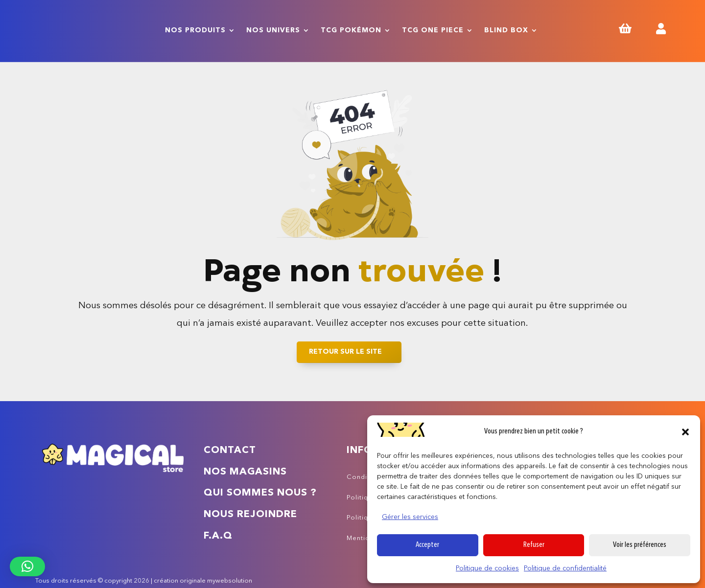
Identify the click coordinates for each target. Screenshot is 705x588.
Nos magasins (245, 472)
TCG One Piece (433, 30)
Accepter (427, 545)
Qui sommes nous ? (260, 493)
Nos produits (195, 30)
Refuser (534, 545)
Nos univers (273, 30)
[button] (685, 432)
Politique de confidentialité (565, 568)
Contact (230, 451)
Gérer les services (410, 517)
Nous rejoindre (250, 515)
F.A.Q (218, 536)
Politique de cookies (487, 568)
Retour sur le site (345, 352)
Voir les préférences (640, 545)
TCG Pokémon (351, 30)
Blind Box (506, 30)
